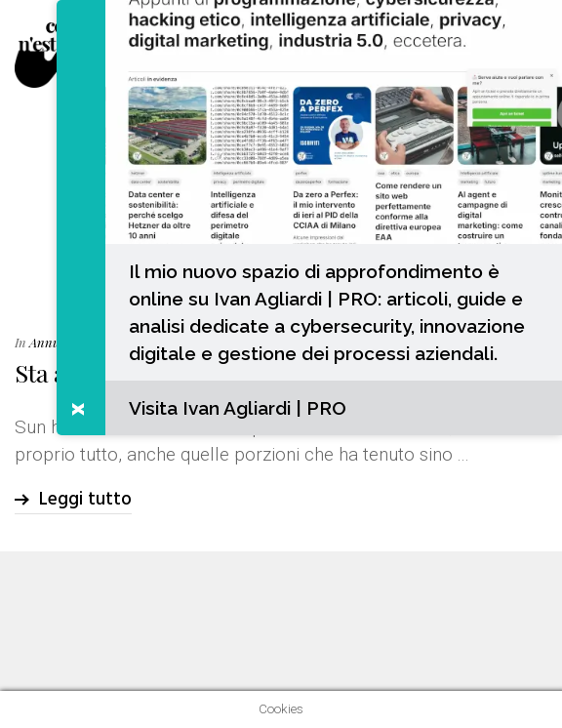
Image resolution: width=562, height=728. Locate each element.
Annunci (53, 342)
